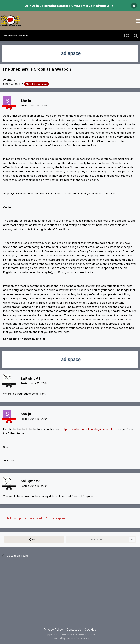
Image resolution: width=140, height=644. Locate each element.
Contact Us (74, 630)
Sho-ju (11, 80)
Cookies (90, 630)
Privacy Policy (53, 630)
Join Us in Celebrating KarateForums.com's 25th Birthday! (67, 6)
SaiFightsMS (31, 379)
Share (34, 539)
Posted (34, 105)
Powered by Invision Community (70, 638)
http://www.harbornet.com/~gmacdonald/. (88, 429)
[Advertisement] (70, 595)
